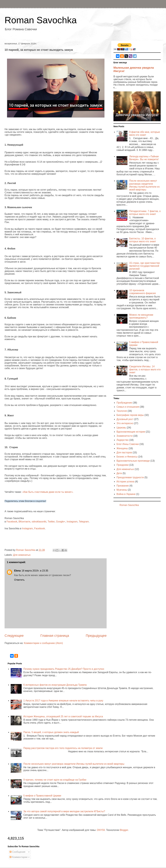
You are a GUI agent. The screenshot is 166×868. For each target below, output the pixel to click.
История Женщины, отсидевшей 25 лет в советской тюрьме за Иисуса (63, 716)
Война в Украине (126, 494)
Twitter (51, 522)
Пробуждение (124, 403)
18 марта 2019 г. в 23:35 (35, 571)
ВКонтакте (24, 522)
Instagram (72, 522)
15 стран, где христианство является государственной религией (144, 266)
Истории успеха (125, 482)
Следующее (14, 636)
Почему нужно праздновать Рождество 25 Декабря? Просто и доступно (64, 669)
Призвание (123, 486)
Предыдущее (96, 636)
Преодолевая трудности (130, 477)
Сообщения (17, 852)
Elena (17, 571)
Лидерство (123, 440)
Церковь (121, 428)
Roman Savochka (41, 20)
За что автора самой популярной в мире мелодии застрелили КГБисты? (64, 811)
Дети (119, 473)
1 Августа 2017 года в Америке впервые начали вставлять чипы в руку (63, 701)
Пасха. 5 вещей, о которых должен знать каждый (51, 732)
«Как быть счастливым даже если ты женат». (48, 492)
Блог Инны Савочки (128, 444)
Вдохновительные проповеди (133, 461)
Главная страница (55, 636)
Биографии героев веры (130, 415)
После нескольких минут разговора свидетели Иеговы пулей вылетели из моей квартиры (74, 764)
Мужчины (122, 490)
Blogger (124, 830)
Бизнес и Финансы (127, 457)
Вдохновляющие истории (131, 432)
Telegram (84, 522)
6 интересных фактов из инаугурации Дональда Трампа (55, 685)
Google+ (61, 522)
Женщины (122, 448)
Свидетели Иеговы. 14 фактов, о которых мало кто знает (145, 369)
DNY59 (101, 830)
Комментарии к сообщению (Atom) (43, 643)
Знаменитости (124, 436)
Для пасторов (124, 452)
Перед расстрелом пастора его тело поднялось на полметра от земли (63, 748)
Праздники (123, 465)
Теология (122, 411)
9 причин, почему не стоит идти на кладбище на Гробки (55, 780)
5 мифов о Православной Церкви (42, 796)
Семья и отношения (128, 407)
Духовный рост (125, 419)
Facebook (12, 522)
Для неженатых (22, 555)
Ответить (19, 580)
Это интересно (125, 423)
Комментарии (19, 857)
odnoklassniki (39, 522)
